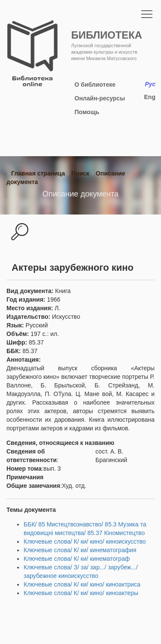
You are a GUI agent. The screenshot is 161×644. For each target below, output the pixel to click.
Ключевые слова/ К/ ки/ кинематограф (77, 559)
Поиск (80, 173)
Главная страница (38, 173)
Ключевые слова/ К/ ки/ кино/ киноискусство (85, 541)
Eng (150, 97)
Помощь (87, 112)
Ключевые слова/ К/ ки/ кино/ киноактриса (82, 584)
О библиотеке (95, 85)
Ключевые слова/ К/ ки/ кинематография (80, 550)
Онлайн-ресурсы (100, 98)
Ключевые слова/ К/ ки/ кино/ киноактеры (81, 593)
